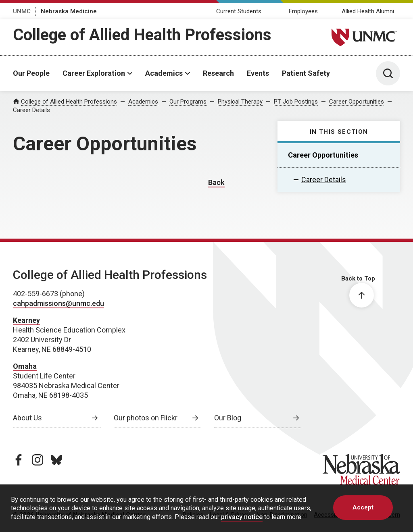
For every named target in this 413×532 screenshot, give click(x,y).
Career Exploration (94, 73)
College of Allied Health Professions (142, 35)
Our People (31, 73)
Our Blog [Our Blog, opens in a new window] (228, 418)
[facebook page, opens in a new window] (19, 460)
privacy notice (242, 517)
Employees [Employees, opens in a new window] (303, 11)
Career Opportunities (357, 102)
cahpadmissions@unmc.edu (58, 303)
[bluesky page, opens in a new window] (56, 460)
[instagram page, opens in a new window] (38, 460)
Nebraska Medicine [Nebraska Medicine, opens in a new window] (69, 11)
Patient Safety (306, 73)
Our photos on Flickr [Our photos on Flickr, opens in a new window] (146, 418)
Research (218, 73)
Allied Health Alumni (368, 11)
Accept (363, 507)
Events (258, 73)
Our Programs (188, 102)
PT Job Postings (296, 102)
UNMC (22, 11)
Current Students (239, 11)
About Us (27, 418)
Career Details (324, 180)
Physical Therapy (240, 102)
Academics (164, 73)
